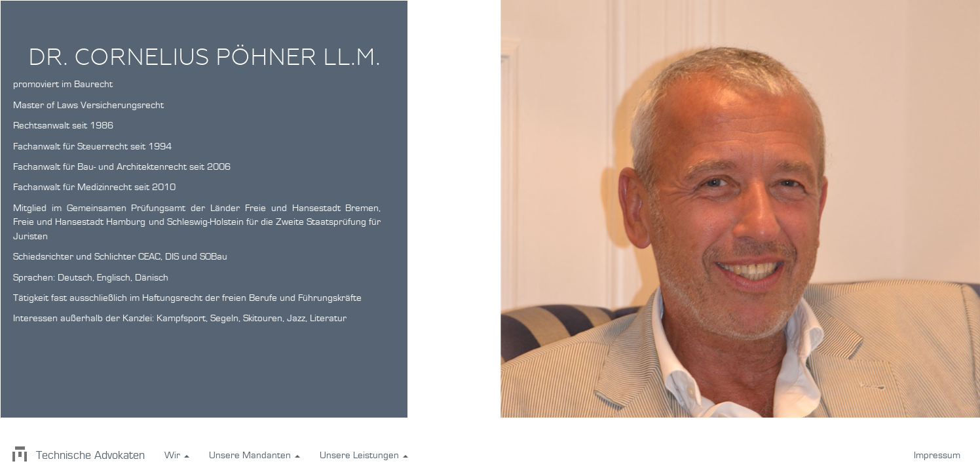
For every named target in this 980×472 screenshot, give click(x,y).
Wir (177, 455)
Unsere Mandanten (254, 455)
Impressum (937, 455)
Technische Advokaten (77, 456)
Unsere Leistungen (364, 455)
